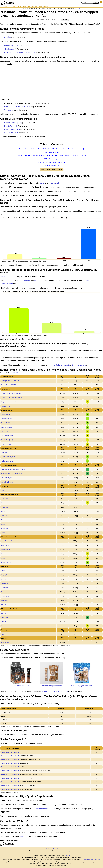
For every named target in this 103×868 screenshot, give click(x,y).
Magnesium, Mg (6, 583)
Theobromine (9, 49)
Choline (3, 622)
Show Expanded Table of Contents (51, 169)
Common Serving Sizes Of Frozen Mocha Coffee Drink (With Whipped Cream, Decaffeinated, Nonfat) (51, 156)
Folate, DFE (5, 499)
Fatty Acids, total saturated (9, 402)
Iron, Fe (3, 579)
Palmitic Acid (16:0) (7, 440)
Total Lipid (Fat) (6, 406)
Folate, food (5, 503)
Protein (3, 490)
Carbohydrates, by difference (10, 381)
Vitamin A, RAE (6, 558)
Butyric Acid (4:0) (11, 126)
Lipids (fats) (5, 277)
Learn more (78, 9)
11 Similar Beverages (51, 159)
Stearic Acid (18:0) (7, 444)
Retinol (3, 554)
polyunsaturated (7, 284)
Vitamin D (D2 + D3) (12, 46)
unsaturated (39, 281)
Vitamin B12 (5, 524)
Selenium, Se (5, 596)
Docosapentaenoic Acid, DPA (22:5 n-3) (20, 52)
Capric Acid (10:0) (6, 419)
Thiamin (3, 520)
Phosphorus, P (5, 588)
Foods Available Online (51, 152)
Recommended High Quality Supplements (52, 162)
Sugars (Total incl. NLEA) (9, 385)
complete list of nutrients (60, 365)
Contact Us (23, 837)
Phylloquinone (5, 550)
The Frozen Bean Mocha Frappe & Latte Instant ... (21, 686)
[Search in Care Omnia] (87, 3)
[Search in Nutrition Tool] (47, 20)
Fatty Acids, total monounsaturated (12, 393)
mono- (89, 281)
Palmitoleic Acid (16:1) (13, 123)
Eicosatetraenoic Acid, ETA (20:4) (17, 107)
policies (72, 851)
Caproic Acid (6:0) (11, 133)
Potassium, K (5, 592)
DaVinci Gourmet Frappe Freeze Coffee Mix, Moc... (82, 686)
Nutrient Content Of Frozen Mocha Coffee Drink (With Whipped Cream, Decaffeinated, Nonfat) (52, 149)
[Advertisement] (51, 82)
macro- (42, 183)
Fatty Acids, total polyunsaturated (11, 398)
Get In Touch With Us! (51, 166)
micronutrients (54, 183)
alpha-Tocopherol (6, 541)
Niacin (3, 511)
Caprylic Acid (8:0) (7, 427)
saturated (27, 281)
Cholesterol (9, 110)
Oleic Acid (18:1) (6, 453)
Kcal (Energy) (5, 642)
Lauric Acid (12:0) (6, 431)
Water (3, 634)
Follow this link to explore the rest (55, 691)
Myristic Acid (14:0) (7, 436)
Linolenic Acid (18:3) (7, 482)
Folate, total (4, 507)
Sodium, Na (4, 601)
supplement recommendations (43, 809)
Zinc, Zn (3, 605)
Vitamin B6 (4, 528)
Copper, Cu (4, 575)
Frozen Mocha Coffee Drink (10, 752)
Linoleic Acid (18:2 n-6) (8, 478)
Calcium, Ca (5, 571)
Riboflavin (4, 516)
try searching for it (79, 365)
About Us (55, 849)
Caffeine (7, 37)
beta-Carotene (5, 545)
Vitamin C (4, 533)
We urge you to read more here (91, 860)
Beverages (14, 372)
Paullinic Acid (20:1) (12, 129)
